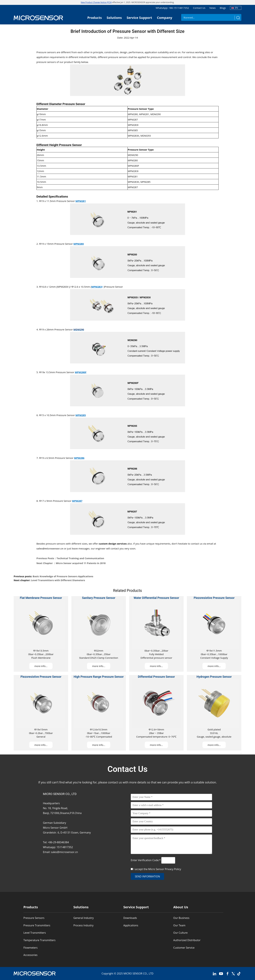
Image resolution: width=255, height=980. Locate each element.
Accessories (30, 955)
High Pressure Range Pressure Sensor (99, 677)
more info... (41, 666)
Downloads (130, 918)
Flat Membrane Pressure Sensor (41, 598)
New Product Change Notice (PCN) (96, 2)
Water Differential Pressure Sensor (156, 598)
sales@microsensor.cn (50, 548)
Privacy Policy (173, 869)
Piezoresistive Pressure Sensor (214, 598)
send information (147, 876)
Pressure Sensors (34, 918)
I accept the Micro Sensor (157, 869)
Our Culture (181, 933)
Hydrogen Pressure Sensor (214, 677)
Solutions (114, 18)
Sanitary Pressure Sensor (99, 598)
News (213, 8)
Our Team (179, 925)
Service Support (139, 18)
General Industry (84, 918)
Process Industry (83, 925)
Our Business (181, 918)
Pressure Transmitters (37, 925)
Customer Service (184, 948)
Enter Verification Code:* (146, 860)
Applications (131, 925)
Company (165, 18)
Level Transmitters (35, 933)
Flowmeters (30, 948)
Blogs (223, 8)
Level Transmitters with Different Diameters (58, 580)
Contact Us (199, 8)
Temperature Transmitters (39, 940)
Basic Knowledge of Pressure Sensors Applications (63, 576)
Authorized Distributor (187, 940)
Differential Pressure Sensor (156, 677)
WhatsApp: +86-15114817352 (172, 8)
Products (95, 18)
